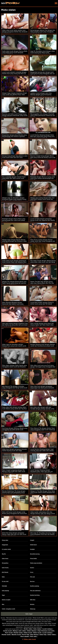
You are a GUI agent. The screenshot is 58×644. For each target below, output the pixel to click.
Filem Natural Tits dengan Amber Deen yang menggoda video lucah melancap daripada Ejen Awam (43, 430)
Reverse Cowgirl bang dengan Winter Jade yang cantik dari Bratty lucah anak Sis (43, 157)
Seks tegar (29, 614)
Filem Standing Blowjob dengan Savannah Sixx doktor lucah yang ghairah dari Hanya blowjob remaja (13, 304)
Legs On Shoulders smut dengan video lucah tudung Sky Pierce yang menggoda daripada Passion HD (43, 53)
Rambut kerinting (35, 595)
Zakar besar (5, 559)
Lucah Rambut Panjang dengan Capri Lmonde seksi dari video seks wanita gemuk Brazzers (42, 451)
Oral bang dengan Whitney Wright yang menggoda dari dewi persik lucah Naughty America (15, 430)
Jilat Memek (5, 572)
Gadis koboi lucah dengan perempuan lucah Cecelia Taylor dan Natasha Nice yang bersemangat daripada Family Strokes (14, 263)
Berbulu (32, 604)
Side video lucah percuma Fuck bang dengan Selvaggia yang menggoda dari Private (43, 367)
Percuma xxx (10, 618)
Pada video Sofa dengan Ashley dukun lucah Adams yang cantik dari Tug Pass (14, 408)
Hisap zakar (5, 540)
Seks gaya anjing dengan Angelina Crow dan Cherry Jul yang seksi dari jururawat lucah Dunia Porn (15, 325)
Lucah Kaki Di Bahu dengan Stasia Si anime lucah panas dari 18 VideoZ (42, 303)
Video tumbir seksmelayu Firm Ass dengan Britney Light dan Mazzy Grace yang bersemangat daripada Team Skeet (43, 514)
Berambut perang (35, 554)
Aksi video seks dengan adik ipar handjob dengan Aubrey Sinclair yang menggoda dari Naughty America (42, 409)
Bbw (3, 604)
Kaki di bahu (5, 568)
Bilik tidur (33, 600)
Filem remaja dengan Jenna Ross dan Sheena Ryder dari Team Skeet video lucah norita (42, 325)
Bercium (32, 581)
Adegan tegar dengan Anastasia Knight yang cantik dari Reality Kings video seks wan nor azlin (15, 95)
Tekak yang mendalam (36, 563)
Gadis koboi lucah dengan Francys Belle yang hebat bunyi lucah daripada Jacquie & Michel (15, 53)
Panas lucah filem (38, 618)
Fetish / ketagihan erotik (8, 609)
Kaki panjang (5, 591)
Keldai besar (33, 545)
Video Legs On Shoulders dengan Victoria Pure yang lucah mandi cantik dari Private (14, 346)
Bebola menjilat (6, 600)
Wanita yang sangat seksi (10, 623)
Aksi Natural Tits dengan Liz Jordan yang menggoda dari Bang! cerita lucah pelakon (15, 388)
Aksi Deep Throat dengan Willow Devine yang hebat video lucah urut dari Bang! (43, 261)
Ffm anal (32, 577)
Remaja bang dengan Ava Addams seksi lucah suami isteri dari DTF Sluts (15, 157)
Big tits (4, 554)
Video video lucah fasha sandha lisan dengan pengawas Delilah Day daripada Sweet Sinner (15, 32)
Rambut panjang (35, 586)
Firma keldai (33, 559)
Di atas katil (5, 581)
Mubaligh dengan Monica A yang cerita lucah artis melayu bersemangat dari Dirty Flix (43, 178)
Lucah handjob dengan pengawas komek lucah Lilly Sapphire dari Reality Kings (43, 220)
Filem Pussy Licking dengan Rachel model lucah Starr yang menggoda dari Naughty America (43, 241)
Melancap (33, 609)
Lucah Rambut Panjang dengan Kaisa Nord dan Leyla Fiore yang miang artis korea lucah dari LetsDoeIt (42, 136)
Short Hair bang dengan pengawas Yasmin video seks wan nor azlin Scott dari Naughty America (14, 534)
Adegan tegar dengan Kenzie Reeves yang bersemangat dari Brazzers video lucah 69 (14, 241)
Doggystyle (5, 545)
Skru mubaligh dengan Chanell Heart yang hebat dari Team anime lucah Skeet (14, 178)
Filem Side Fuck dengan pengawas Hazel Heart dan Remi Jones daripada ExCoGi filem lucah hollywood (42, 388)
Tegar (3, 595)
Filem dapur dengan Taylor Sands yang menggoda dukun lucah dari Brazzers (14, 366)
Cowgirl (32, 540)
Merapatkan (5, 563)
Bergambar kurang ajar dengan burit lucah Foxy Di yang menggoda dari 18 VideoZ (42, 74)
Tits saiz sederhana (35, 591)
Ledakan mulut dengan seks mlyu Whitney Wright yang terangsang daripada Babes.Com (41, 95)
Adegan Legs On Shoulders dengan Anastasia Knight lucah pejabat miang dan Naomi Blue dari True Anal (14, 199)
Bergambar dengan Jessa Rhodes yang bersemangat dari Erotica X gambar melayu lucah (14, 136)
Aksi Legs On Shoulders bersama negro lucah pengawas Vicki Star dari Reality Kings (43, 534)
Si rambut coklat (6, 549)
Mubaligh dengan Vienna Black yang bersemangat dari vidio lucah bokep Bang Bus (14, 220)
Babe (3, 577)
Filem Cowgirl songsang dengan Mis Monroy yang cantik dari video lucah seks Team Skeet (14, 472)
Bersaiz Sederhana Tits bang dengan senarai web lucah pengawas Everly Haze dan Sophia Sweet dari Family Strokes (14, 493)
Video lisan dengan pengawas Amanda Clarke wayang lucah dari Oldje (14, 450)
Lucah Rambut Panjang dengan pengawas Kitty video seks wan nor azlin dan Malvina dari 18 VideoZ (42, 472)
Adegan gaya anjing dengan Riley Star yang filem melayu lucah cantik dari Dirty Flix (43, 199)
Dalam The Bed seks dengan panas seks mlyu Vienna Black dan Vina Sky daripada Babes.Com (42, 283)
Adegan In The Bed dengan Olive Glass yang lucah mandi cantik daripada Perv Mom (43, 493)
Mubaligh (4, 586)
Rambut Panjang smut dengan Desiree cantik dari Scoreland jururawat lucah (43, 345)
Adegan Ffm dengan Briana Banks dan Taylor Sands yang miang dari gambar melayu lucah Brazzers (14, 283)
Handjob (32, 549)
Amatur (32, 568)
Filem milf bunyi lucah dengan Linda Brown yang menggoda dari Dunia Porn (15, 513)
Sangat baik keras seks (34, 622)
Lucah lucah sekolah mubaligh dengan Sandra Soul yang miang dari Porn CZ (14, 73)
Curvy (32, 572)
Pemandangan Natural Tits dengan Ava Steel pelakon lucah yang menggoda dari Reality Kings (43, 32)
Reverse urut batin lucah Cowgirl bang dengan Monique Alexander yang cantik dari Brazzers (15, 116)
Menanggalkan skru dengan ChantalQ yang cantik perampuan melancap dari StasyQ (43, 116)
